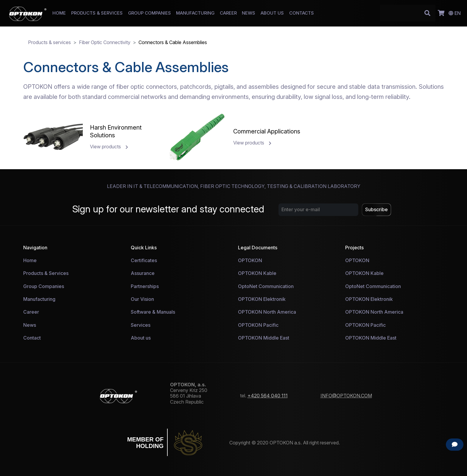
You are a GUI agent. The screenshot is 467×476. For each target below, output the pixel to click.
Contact (32, 338)
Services (141, 325)
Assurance (143, 273)
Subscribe (376, 209)
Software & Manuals (153, 312)
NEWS (249, 13)
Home (30, 260)
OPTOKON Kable (257, 273)
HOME (59, 13)
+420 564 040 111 (268, 396)
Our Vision (142, 299)
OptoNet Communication (266, 286)
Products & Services (46, 273)
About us (141, 338)
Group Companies (44, 286)
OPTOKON (250, 260)
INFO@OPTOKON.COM (346, 396)
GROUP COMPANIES (150, 13)
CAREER (228, 13)
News (30, 325)
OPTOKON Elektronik (262, 299)
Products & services (49, 42)
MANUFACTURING (195, 13)
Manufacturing (39, 299)
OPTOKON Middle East (264, 338)
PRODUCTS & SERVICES (97, 13)
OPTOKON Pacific (258, 325)
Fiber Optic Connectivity (105, 42)
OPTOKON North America (267, 312)
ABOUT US (272, 13)
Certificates (144, 260)
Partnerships (145, 286)
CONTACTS (302, 13)
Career (31, 312)
